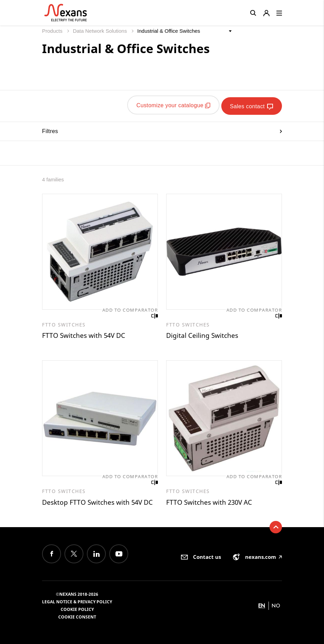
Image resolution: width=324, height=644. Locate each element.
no (276, 605)
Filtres (162, 129)
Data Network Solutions (100, 31)
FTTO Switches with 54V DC (85, 334)
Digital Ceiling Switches (203, 334)
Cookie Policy (77, 609)
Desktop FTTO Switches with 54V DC (100, 501)
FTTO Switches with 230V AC (211, 501)
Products (53, 31)
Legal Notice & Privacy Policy (77, 601)
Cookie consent (77, 617)
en (262, 605)
